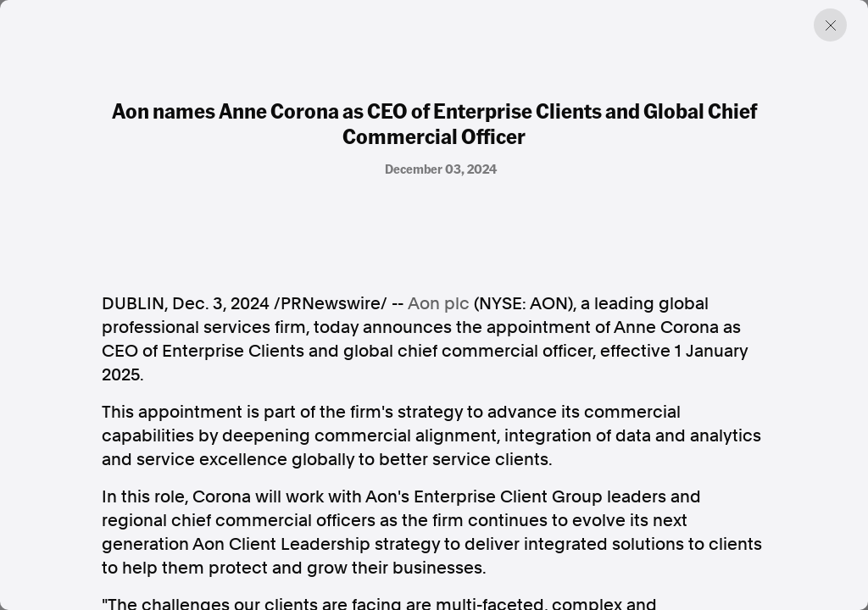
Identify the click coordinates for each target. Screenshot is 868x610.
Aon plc (439, 303)
